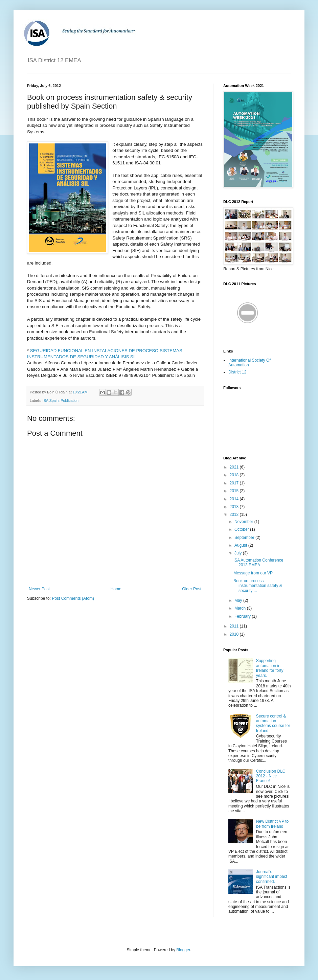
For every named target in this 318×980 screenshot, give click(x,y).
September (245, 538)
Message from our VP (253, 573)
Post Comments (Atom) (73, 598)
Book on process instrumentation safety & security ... (258, 586)
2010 (235, 634)
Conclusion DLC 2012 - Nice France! (271, 776)
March (241, 608)
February (243, 616)
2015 (235, 491)
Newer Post (39, 589)
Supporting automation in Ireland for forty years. (270, 668)
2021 (235, 467)
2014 (235, 499)
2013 (235, 507)
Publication (70, 401)
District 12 (237, 372)
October (242, 529)
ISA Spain (51, 401)
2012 (235, 515)
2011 (235, 626)
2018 (235, 475)
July (239, 553)
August (241, 545)
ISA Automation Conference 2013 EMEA (258, 563)
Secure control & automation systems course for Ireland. (273, 723)
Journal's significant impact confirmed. (272, 877)
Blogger (183, 950)
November (244, 522)
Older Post (192, 589)
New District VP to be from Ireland (272, 824)
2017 (235, 483)
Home (116, 589)
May (239, 600)
